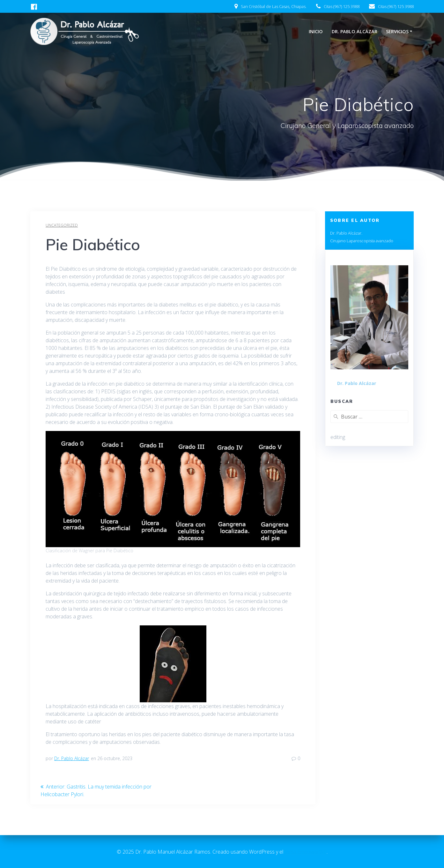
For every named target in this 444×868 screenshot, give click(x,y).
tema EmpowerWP (306, 852)
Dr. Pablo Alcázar (355, 31)
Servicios (397, 31)
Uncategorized (62, 225)
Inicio (316, 31)
